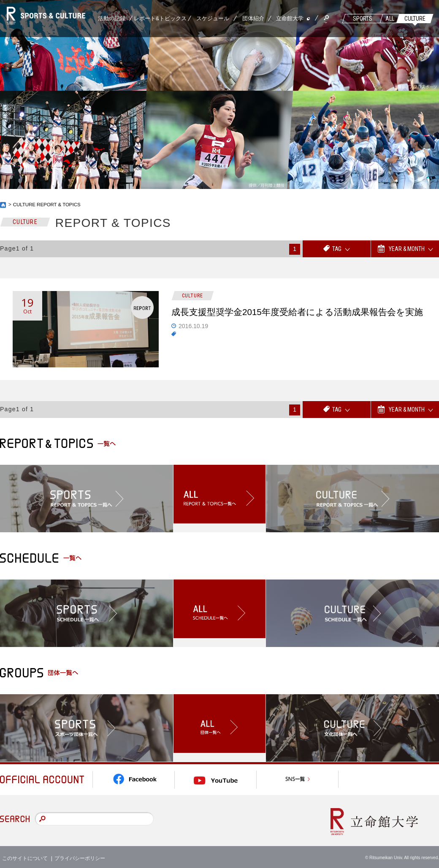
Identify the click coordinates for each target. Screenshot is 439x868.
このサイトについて (25, 855)
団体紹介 (253, 18)
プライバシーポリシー (80, 855)
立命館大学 (290, 18)
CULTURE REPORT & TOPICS (49, 205)
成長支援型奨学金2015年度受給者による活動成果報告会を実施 (299, 320)
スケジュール (213, 18)
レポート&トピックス (160, 18)
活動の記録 (112, 18)
